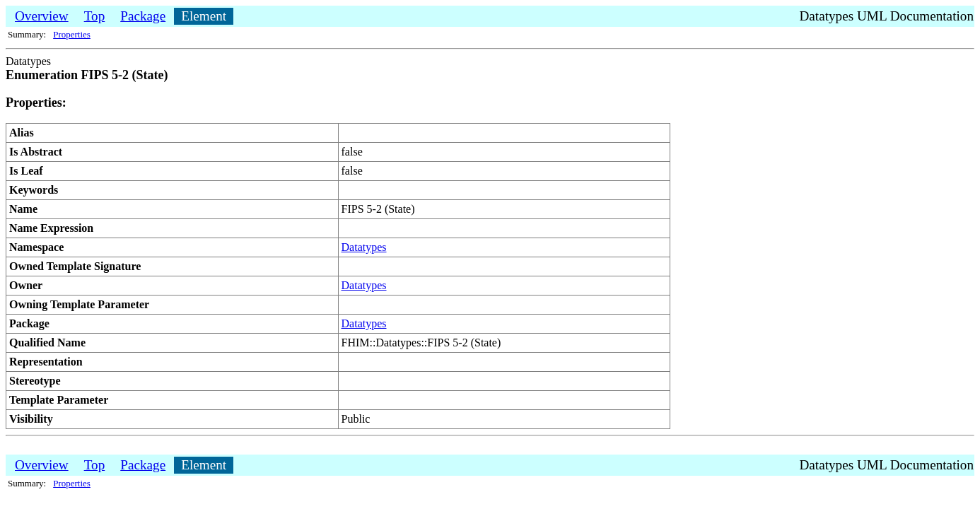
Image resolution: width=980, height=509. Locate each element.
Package (143, 16)
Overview (42, 16)
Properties (72, 34)
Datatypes (364, 247)
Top (95, 16)
